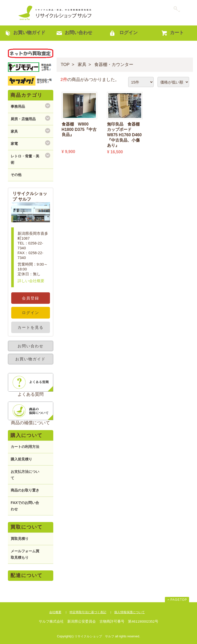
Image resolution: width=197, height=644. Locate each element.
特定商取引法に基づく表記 (88, 612)
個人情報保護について (129, 612)
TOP (65, 65)
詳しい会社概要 (31, 281)
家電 (14, 144)
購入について (27, 435)
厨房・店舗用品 (23, 119)
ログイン (31, 313)
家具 (82, 65)
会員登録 (31, 298)
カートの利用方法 (25, 447)
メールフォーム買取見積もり (25, 554)
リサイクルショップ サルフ (55, 13)
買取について (27, 527)
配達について (27, 575)
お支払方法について (25, 475)
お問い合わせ (31, 346)
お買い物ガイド (30, 359)
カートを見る (31, 327)
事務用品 (18, 106)
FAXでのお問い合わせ (25, 506)
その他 (16, 175)
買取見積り (20, 539)
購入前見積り (21, 459)
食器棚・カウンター (114, 65)
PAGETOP (179, 600)
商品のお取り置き (25, 490)
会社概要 (55, 612)
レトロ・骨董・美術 (25, 159)
